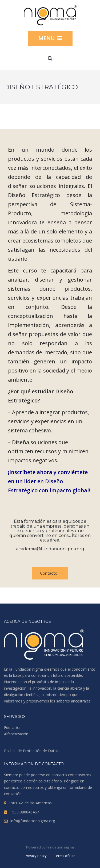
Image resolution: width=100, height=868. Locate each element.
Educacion (13, 727)
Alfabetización (16, 734)
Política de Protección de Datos (31, 751)
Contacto (49, 573)
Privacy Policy (36, 856)
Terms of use (65, 856)
